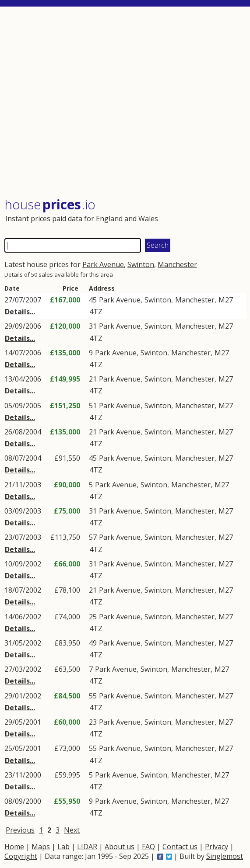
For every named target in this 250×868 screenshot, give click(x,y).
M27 (226, 300)
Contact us (180, 847)
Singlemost (225, 856)
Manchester (177, 264)
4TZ (96, 312)
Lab (63, 847)
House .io (50, 204)
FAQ (148, 847)
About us (120, 847)
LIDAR (87, 847)
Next (72, 830)
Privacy (217, 847)
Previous (20, 830)
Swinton (141, 264)
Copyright (21, 856)
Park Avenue (103, 264)
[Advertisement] (125, 103)
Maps (41, 847)
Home (14, 847)
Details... (20, 312)
